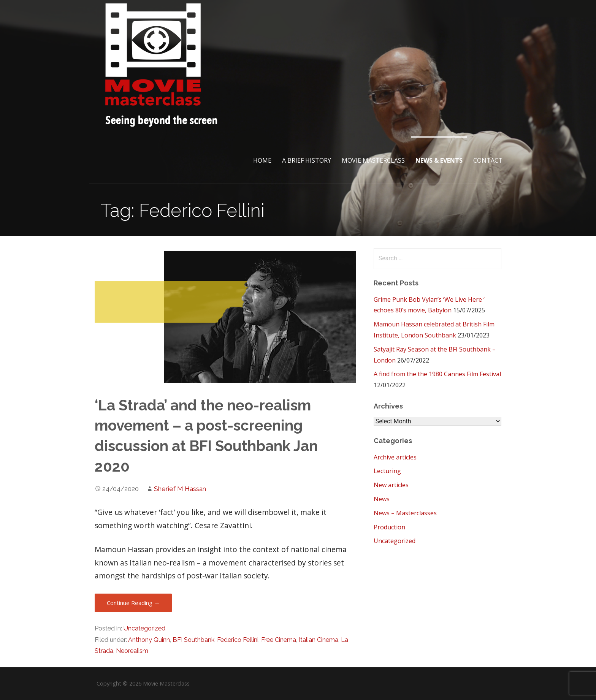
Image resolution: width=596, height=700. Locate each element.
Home (262, 160)
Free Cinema (279, 640)
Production (389, 527)
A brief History (307, 160)
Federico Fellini (238, 640)
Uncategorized (144, 628)
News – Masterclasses (405, 513)
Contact (488, 160)
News (382, 499)
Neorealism (132, 651)
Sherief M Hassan (180, 489)
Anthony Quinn (149, 640)
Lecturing (387, 471)
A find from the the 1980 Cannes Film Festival (437, 374)
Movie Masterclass (373, 160)
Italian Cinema (319, 640)
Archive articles (395, 457)
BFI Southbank (193, 640)
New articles (391, 485)
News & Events (439, 160)
